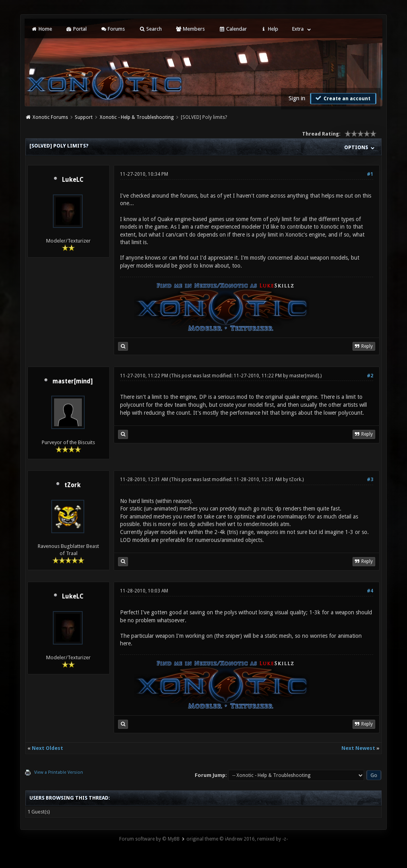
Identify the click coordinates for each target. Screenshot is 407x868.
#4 (370, 591)
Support (84, 117)
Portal (76, 29)
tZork (73, 485)
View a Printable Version (59, 772)
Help (269, 29)
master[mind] (73, 381)
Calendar (233, 29)
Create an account (342, 98)
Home (41, 29)
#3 (370, 480)
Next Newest (358, 748)
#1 (370, 174)
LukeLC (73, 180)
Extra (298, 29)
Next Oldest (47, 748)
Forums (113, 29)
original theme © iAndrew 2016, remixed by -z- (237, 839)
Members (190, 29)
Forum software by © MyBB (149, 839)
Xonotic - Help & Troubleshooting (137, 117)
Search (150, 29)
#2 (370, 376)
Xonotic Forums (50, 117)
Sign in (297, 98)
